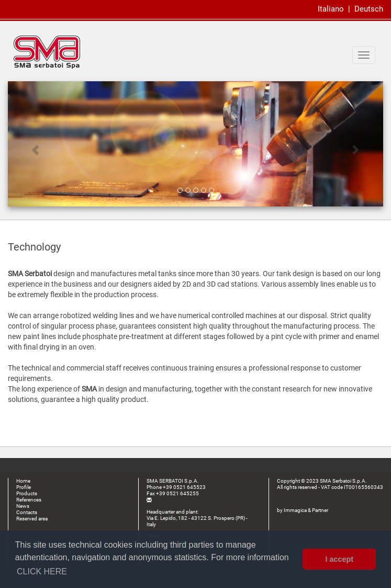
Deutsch (369, 9)
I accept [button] (339, 559)
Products (27, 493)
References (29, 500)
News (23, 506)
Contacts (27, 512)
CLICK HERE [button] (42, 571)
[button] (36, 144)
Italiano (331, 9)
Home (23, 481)
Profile (24, 487)
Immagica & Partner (306, 510)
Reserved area (32, 519)
